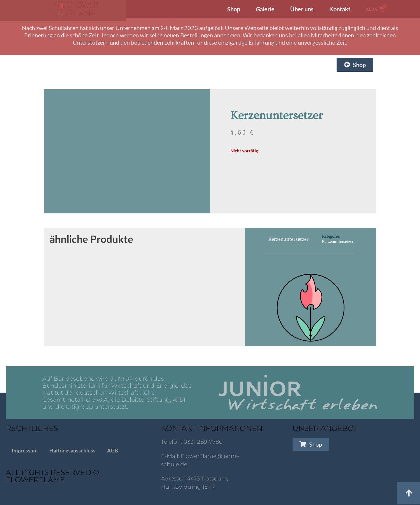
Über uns (302, 9)
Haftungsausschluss (72, 450)
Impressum (25, 450)
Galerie (265, 9)
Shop (234, 9)
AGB (113, 450)
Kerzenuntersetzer (338, 242)
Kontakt (340, 9)
